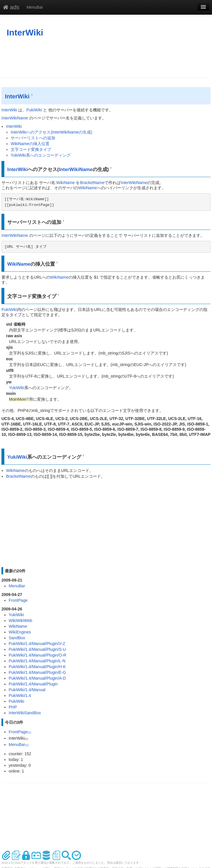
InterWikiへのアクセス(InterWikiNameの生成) (51, 132)
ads (11, 7)
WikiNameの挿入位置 (30, 144)
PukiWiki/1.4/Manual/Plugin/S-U (37, 649)
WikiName (66, 183)
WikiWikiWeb (20, 620)
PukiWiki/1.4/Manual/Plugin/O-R (37, 655)
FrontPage (18, 600)
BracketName (92, 183)
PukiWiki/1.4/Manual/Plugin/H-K (37, 667)
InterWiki (25, 32)
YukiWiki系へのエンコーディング (41, 155)
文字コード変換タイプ (31, 149)
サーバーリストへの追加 (33, 138)
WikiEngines (20, 632)
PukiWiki (34, 110)
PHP (13, 707)
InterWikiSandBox (25, 713)
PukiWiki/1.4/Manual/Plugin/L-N (37, 661)
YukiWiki (17, 388)
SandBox (17, 638)
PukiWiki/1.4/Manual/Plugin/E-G (37, 672)
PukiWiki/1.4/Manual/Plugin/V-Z (37, 644)
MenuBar (35, 7)
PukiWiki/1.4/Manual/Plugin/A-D (37, 678)
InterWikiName (15, 118)
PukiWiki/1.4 (20, 695)
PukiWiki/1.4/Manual (27, 690)
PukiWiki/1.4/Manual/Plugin (33, 684)
